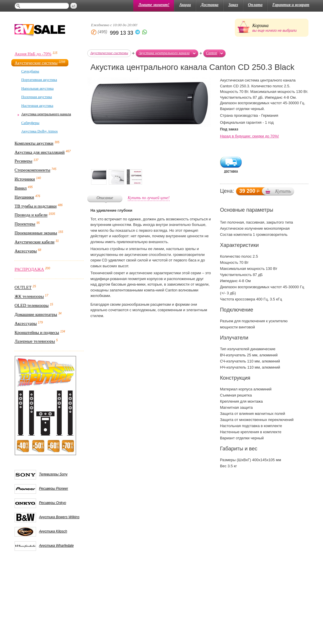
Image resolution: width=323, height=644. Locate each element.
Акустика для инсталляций (40, 152)
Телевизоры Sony (53, 474)
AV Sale (40, 31)
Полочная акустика (37, 97)
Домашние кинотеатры (36, 314)
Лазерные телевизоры (35, 342)
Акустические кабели (34, 242)
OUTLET (23, 288)
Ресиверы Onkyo (53, 503)
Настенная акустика (37, 106)
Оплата (255, 5)
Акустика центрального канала (46, 114)
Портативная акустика (39, 80)
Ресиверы (23, 161)
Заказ (233, 5)
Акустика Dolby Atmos (39, 131)
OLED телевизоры (32, 305)
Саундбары (30, 71)
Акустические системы (36, 63)
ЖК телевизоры (29, 297)
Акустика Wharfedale (56, 546)
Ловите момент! (154, 5)
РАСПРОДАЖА (29, 269)
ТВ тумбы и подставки (36, 206)
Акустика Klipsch (53, 531)
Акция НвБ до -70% (33, 54)
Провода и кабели (31, 215)
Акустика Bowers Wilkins (59, 517)
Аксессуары (26, 251)
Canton (212, 53)
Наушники (24, 197)
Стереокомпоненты (32, 170)
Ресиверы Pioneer (54, 489)
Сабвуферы (30, 123)
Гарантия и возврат (291, 5)
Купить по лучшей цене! (149, 198)
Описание (105, 198)
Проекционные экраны (36, 233)
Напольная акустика (37, 88)
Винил (21, 188)
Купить (283, 191)
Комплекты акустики (34, 143)
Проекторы (25, 224)
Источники (25, 179)
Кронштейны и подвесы (37, 332)
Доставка (210, 5)
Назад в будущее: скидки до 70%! (250, 136)
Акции (185, 5)
